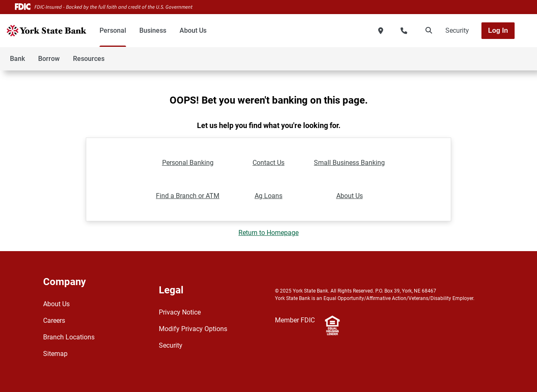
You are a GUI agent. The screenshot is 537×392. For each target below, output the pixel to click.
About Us (193, 30)
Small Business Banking (349, 163)
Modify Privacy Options (193, 329)
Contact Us (268, 163)
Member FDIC (295, 320)
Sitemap (55, 354)
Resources (89, 59)
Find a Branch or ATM (188, 196)
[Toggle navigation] (471, 54)
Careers (54, 321)
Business (153, 30)
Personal (113, 30)
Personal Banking (188, 163)
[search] (427, 31)
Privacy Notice (180, 312)
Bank (17, 59)
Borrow (49, 59)
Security (457, 30)
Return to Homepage (268, 233)
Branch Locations (69, 337)
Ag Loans (268, 196)
